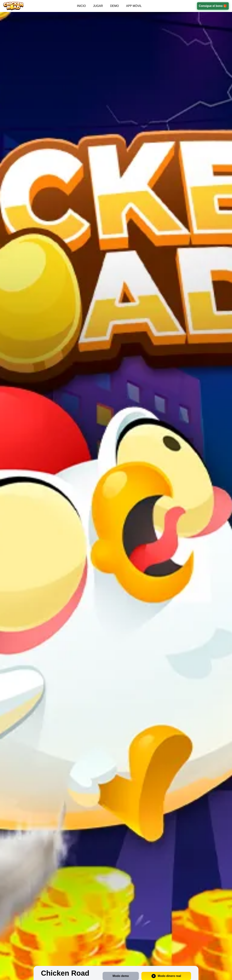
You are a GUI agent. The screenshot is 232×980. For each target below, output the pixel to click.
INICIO (81, 6)
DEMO (115, 6)
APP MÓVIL (134, 6)
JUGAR (98, 6)
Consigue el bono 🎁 (213, 6)
